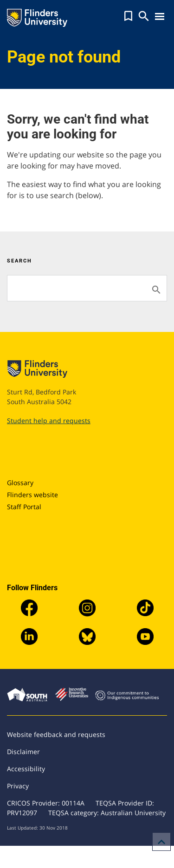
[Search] (87, 288)
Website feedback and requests (56, 734)
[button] (128, 16)
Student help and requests (49, 421)
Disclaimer (23, 752)
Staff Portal (24, 507)
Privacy (18, 786)
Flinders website (32, 495)
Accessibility (26, 769)
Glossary (20, 483)
